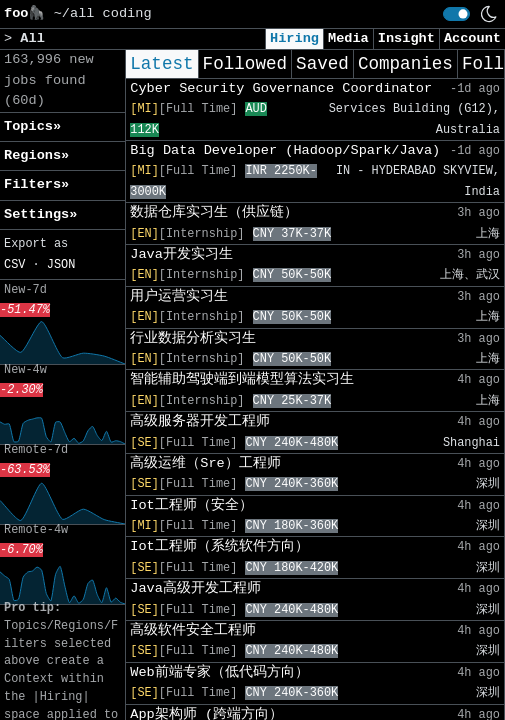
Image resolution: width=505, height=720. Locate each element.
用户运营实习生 (179, 296)
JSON (61, 265)
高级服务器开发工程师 (200, 421)
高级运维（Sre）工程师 (205, 463)
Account (472, 38)
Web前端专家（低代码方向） (219, 672)
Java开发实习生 (181, 254)
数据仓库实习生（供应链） (214, 212)
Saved (322, 64)
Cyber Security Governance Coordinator (281, 88)
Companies (405, 64)
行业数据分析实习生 (193, 338)
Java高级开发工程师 (195, 588)
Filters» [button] (36, 184)
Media (348, 38)
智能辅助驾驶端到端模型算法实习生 (242, 379)
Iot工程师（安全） (191, 505)
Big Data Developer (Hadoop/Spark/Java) (285, 150)
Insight (406, 38)
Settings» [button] (40, 214)
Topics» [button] (32, 126)
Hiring (294, 38)
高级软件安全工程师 (193, 630)
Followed (245, 64)
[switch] (456, 14)
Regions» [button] (36, 155)
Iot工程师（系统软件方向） (219, 546)
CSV (14, 265)
